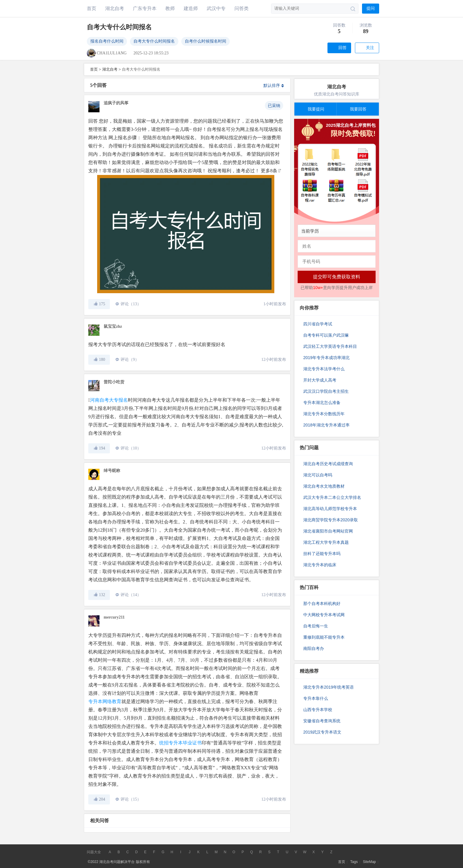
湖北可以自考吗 (318, 475)
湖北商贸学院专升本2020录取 (331, 520)
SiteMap (369, 862)
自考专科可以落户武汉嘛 (326, 335)
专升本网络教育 (105, 701)
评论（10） (131, 448)
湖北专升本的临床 (320, 565)
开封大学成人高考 (320, 380)
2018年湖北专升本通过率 (326, 425)
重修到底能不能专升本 (324, 637)
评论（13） (131, 304)
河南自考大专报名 (109, 400)
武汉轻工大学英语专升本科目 (330, 346)
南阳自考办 (314, 648)
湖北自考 (115, 8)
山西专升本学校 (318, 710)
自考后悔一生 (316, 626)
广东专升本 (145, 8)
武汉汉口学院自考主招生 (326, 391)
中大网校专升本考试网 (324, 615)
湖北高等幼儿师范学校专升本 (330, 509)
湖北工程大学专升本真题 (326, 542)
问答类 (242, 8)
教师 (170, 8)
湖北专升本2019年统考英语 (328, 687)
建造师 (191, 8)
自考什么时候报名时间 (206, 41)
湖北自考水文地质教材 (324, 486)
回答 (343, 48)
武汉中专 (216, 8)
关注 (370, 48)
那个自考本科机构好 (322, 603)
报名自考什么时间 (107, 41)
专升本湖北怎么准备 (322, 403)
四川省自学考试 (318, 324)
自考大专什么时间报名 (154, 41)
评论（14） (131, 595)
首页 (92, 8)
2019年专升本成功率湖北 (326, 358)
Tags (354, 862)
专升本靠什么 (316, 698)
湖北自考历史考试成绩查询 (328, 464)
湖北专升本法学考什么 (324, 369)
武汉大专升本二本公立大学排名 (332, 497)
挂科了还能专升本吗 (322, 554)
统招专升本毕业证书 (180, 743)
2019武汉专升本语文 (322, 732)
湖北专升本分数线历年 (324, 414)
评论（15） (131, 799)
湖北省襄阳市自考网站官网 (328, 531)
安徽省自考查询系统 (322, 721)
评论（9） (130, 360)
